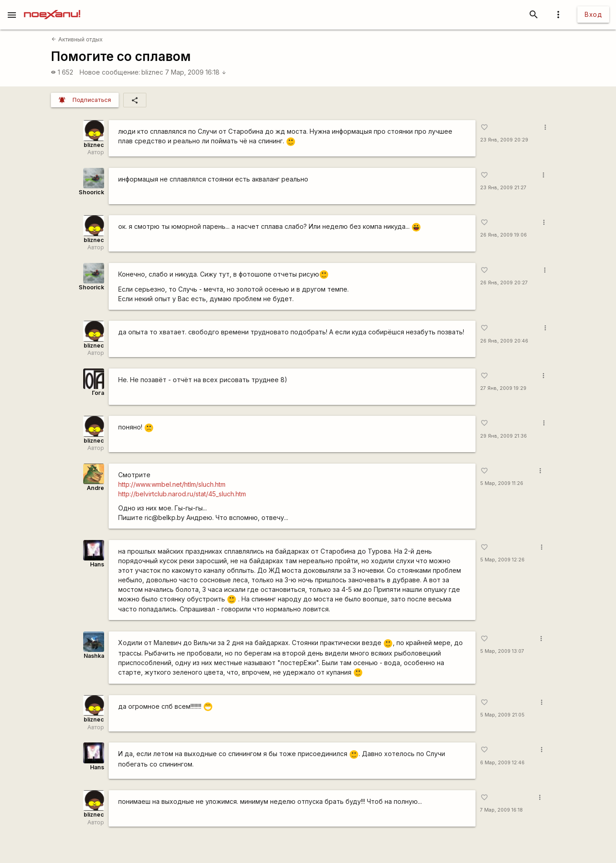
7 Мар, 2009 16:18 (196, 72)
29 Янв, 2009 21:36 (503, 436)
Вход (593, 14)
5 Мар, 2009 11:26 (502, 483)
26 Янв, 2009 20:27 (504, 283)
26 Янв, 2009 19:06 (503, 235)
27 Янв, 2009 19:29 (503, 388)
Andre (95, 488)
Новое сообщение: (110, 72)
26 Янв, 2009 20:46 (504, 341)
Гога (98, 393)
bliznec (152, 72)
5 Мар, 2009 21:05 (502, 715)
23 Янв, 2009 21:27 (503, 188)
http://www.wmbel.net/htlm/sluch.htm (172, 484)
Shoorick (91, 192)
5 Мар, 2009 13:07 (502, 651)
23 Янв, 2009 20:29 (504, 140)
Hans (97, 564)
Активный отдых (77, 39)
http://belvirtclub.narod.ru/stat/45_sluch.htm (182, 494)
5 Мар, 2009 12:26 (502, 560)
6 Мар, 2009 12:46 (502, 763)
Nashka (94, 656)
